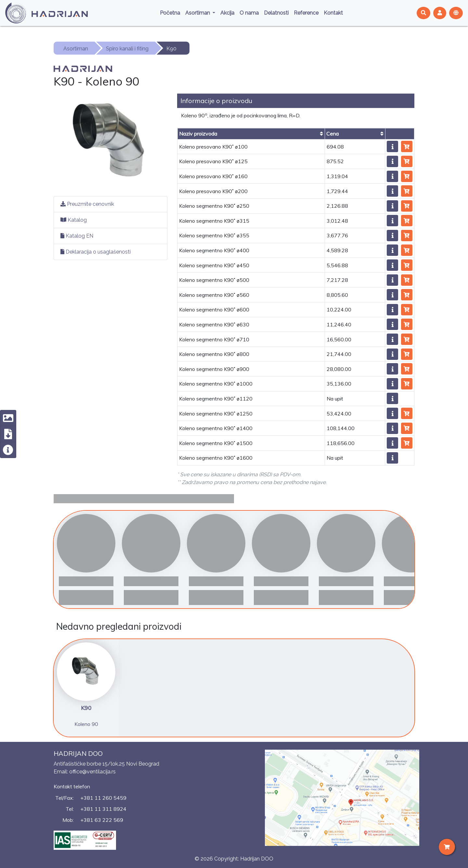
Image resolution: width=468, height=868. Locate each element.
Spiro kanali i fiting (127, 49)
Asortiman (198, 13)
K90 (171, 49)
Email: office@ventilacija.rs (85, 772)
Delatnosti (276, 13)
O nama (249, 13)
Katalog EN (77, 236)
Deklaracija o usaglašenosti (96, 252)
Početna (170, 13)
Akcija (227, 13)
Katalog (74, 220)
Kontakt (333, 13)
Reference (306, 13)
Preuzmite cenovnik (87, 204)
